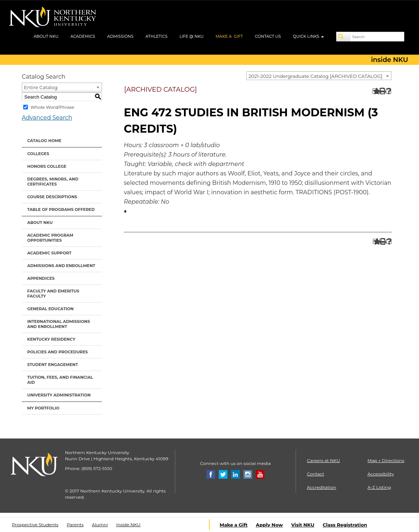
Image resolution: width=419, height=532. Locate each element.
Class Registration (345, 525)
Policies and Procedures (57, 352)
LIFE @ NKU (192, 36)
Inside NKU (128, 525)
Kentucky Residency (51, 339)
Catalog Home (44, 141)
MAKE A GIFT (229, 36)
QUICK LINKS (308, 36)
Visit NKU (303, 525)
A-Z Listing (379, 487)
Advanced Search (47, 118)
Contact (315, 474)
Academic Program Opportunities (50, 238)
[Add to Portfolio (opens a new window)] (375, 91)
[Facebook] (211, 474)
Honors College (47, 166)
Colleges (38, 154)
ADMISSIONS (120, 36)
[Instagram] (248, 474)
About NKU (40, 223)
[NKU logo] (53, 18)
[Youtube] (260, 474)
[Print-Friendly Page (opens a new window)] (382, 91)
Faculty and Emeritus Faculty (53, 294)
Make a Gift (234, 525)
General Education (50, 309)
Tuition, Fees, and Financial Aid (60, 380)
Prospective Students (35, 525)
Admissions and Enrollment (61, 266)
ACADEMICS (83, 36)
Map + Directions (386, 460)
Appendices (41, 278)
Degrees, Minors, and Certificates (53, 182)
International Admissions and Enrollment (59, 324)
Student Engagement (53, 365)
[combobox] (319, 76)
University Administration (59, 395)
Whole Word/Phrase (52, 107)
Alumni (100, 525)
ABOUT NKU (46, 36)
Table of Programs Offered (61, 209)
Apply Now (269, 525)
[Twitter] (223, 474)
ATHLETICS (157, 36)
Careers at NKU (323, 460)
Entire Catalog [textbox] (41, 87)
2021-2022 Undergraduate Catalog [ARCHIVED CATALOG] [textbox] (315, 76)
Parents (75, 525)
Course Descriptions (52, 197)
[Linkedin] (235, 474)
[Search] (344, 37)
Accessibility (381, 474)
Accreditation (322, 487)
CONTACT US (268, 36)
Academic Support (49, 253)
